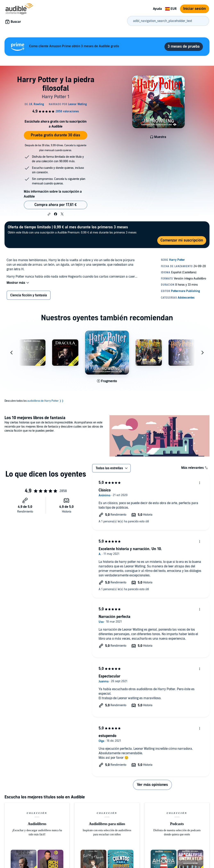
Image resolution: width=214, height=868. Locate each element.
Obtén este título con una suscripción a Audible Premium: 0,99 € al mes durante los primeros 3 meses (72, 229)
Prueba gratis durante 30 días (55, 135)
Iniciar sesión (195, 9)
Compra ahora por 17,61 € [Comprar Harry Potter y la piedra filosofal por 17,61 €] (56, 205)
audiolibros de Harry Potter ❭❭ (46, 401)
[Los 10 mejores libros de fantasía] (159, 436)
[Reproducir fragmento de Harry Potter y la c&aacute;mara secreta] (107, 381)
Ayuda (157, 9)
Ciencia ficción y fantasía (29, 295)
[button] (49, 214)
